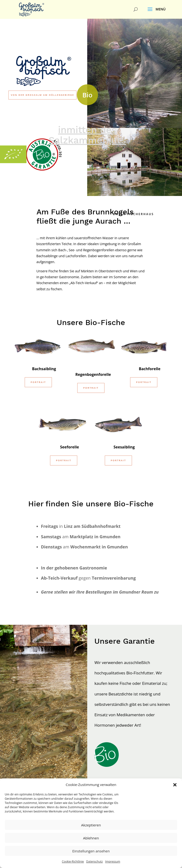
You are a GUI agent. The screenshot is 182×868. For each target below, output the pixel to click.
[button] (175, 785)
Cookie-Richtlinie (73, 861)
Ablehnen (91, 838)
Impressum (113, 861)
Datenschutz (95, 861)
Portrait (38, 386)
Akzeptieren (91, 825)
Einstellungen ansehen (91, 851)
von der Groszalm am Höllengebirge (43, 95)
